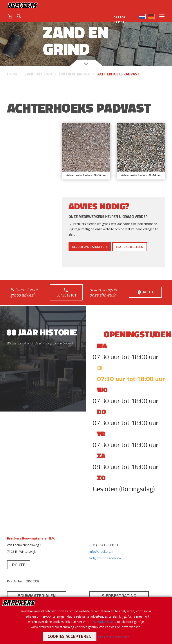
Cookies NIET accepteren (114, 637)
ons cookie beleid (103, 622)
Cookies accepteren (70, 636)
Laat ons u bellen (130, 247)
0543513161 (66, 290)
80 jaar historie (42, 327)
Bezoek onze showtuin (90, 247)
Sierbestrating (119, 590)
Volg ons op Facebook (105, 553)
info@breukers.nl (101, 546)
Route (145, 290)
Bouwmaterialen (37, 590)
